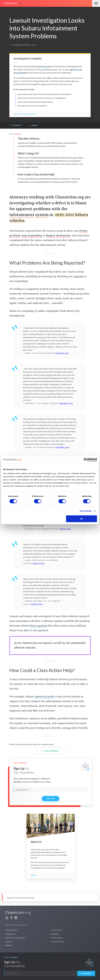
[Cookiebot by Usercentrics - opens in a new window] (86, 460)
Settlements (10, 934)
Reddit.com (65, 529)
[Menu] (96, 3)
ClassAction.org (42, 66)
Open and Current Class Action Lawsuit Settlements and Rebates (45, 94)
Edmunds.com (62, 353)
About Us (9, 942)
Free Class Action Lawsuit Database (32, 106)
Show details (86, 511)
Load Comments (50, 751)
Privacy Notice (57, 938)
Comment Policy (58, 942)
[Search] (50, 898)
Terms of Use (57, 930)
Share (33, 125)
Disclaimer (55, 934)
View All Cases (11, 930)
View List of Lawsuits (25, 114)
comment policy (47, 744)
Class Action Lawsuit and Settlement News (35, 102)
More (33, 875)
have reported (39, 626)
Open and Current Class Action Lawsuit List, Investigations (42, 98)
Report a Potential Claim (15, 938)
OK (82, 519)
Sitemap (9, 945)
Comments (15, 125)
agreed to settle (44, 697)
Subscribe (51, 798)
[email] (51, 790)
